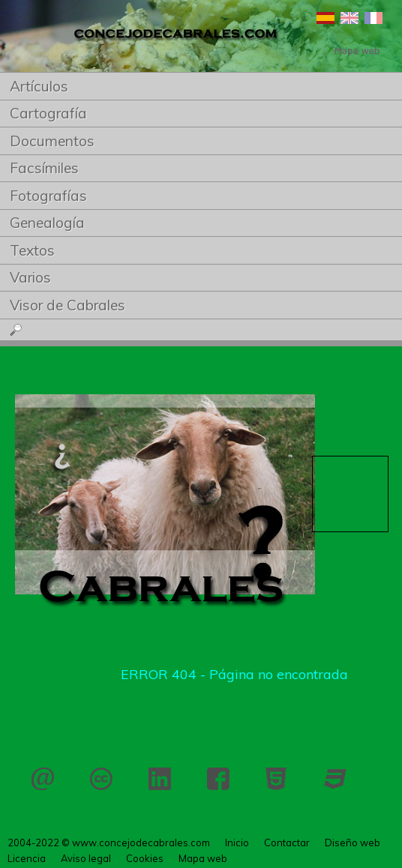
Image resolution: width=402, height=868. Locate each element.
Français (373, 18)
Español (325, 18)
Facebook (218, 779)
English (349, 18)
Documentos (52, 141)
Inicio (237, 843)
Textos (32, 250)
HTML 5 (277, 779)
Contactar (43, 779)
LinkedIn (160, 779)
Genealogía (47, 223)
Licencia (101, 779)
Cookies (145, 858)
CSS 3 (335, 779)
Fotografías (48, 196)
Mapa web (203, 858)
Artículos (39, 86)
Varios (30, 277)
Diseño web (352, 843)
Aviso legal (86, 858)
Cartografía (48, 113)
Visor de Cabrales (67, 305)
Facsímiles (44, 168)
